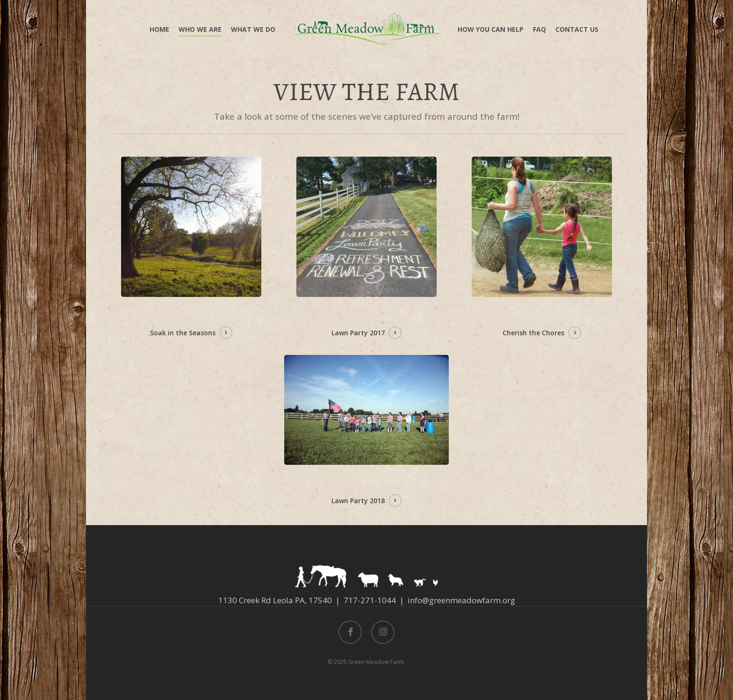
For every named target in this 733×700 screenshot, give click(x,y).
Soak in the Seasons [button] (183, 333)
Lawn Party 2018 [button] (358, 501)
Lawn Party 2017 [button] (358, 333)
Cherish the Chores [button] (533, 333)
